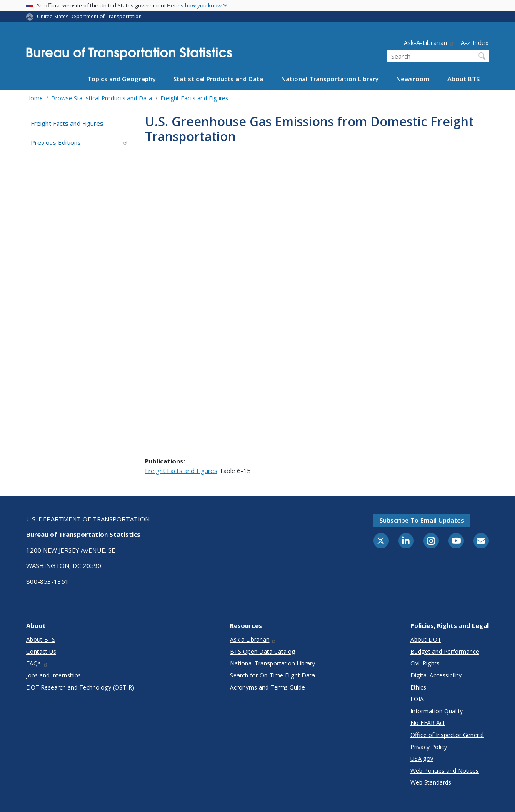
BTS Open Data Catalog (263, 651)
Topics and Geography (121, 79)
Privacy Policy (429, 747)
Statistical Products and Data (218, 79)
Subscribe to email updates (422, 520)
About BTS (464, 79)
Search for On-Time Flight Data (272, 675)
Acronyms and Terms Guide (267, 687)
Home (35, 98)
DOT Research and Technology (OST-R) (80, 687)
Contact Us (41, 651)
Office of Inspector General (447, 735)
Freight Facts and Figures (194, 98)
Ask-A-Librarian (429, 42)
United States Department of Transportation (89, 16)
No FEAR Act (428, 723)
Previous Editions (79, 142)
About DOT (426, 639)
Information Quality (437, 711)
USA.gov (422, 758)
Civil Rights (425, 663)
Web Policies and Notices (445, 771)
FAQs (37, 663)
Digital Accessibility (436, 675)
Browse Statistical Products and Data (102, 98)
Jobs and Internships (54, 675)
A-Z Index (475, 42)
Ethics (418, 687)
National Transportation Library (330, 79)
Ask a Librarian (254, 639)
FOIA (417, 699)
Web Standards (431, 782)
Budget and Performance (445, 651)
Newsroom (413, 79)
